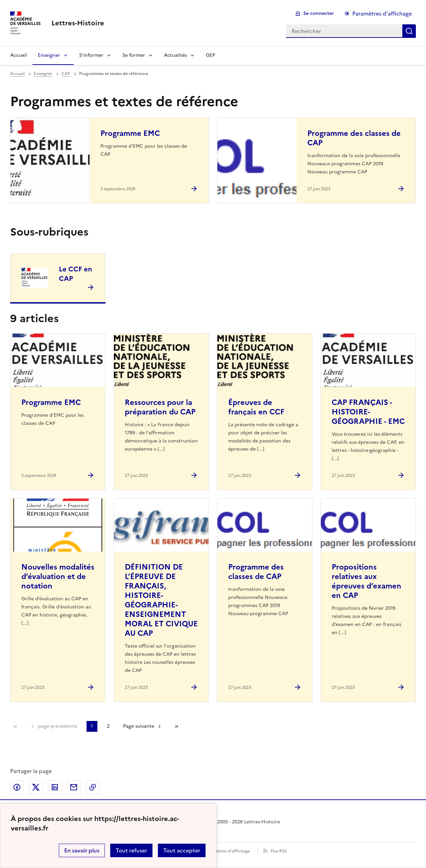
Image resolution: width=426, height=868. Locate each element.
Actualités (175, 55)
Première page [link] (16, 726)
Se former (134, 55)
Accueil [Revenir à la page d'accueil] (19, 55)
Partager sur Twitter (36, 787)
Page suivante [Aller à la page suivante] (139, 726)
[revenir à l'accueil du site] (78, 23)
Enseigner (49, 55)
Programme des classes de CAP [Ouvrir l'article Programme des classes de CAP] (354, 138)
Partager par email (74, 787)
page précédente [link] (57, 726)
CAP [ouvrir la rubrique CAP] (66, 74)
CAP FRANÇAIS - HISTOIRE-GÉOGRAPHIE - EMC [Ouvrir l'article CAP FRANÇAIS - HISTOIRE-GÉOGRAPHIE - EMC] (368, 412)
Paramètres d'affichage (227, 851)
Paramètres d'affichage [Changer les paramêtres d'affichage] (382, 14)
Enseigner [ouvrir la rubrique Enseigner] (43, 74)
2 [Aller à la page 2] (108, 726)
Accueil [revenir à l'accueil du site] (17, 74)
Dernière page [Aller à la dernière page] (176, 726)
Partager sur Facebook (17, 787)
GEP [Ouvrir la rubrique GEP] (210, 55)
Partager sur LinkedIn (55, 787)
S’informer (91, 55)
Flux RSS (279, 851)
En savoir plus (82, 850)
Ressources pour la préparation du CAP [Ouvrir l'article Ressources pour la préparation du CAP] (160, 407)
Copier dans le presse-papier (93, 787)
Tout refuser (131, 850)
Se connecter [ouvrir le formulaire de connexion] (319, 13)
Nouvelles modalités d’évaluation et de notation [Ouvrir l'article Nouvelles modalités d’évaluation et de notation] (58, 576)
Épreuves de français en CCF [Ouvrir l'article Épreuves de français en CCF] (256, 407)
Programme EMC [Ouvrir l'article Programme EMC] (130, 133)
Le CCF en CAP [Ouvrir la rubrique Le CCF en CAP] (75, 274)
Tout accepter (182, 850)
